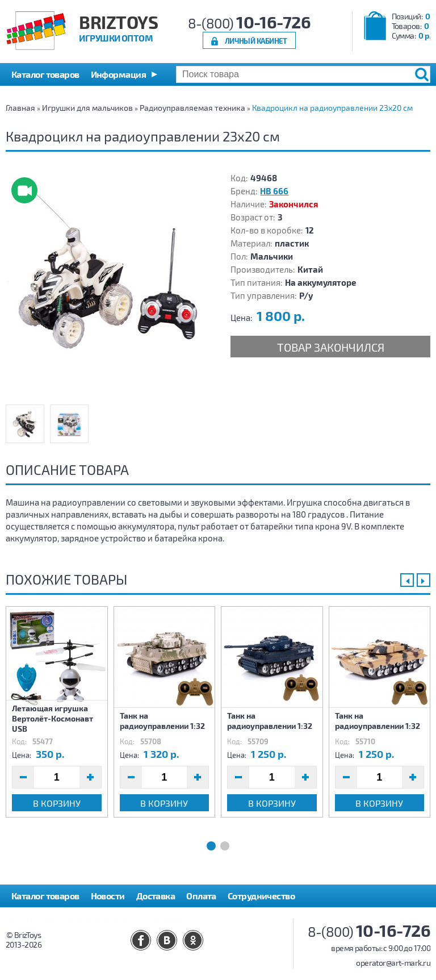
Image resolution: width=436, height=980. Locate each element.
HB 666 (274, 191)
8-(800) (250, 23)
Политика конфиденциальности (78, 918)
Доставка (156, 896)
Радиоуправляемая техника (192, 108)
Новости (108, 896)
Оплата (201, 896)
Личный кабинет (256, 41)
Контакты (176, 918)
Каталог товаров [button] (45, 74)
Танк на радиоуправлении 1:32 (162, 721)
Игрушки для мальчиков (87, 108)
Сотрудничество (261, 896)
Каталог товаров (45, 896)
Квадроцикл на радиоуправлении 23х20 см (332, 108)
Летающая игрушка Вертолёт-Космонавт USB (53, 718)
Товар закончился (331, 347)
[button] (124, 74)
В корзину (57, 803)
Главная (20, 108)
